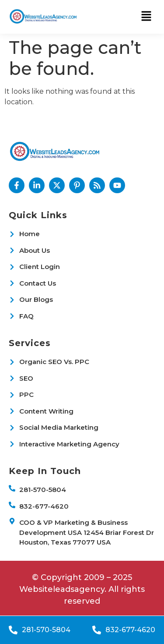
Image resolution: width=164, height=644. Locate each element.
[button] (147, 17)
